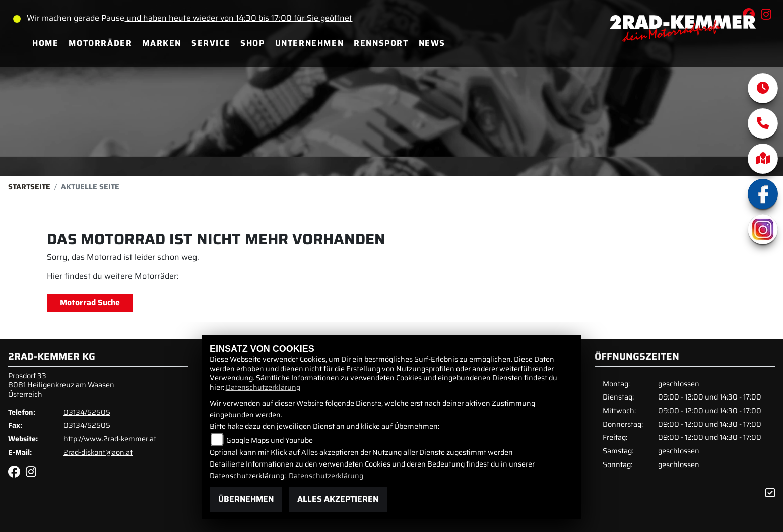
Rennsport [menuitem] (381, 43)
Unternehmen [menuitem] (310, 43)
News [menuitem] (432, 43)
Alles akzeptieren (338, 499)
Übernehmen (246, 499)
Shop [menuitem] (252, 43)
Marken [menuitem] (162, 43)
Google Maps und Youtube (270, 440)
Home (45, 43)
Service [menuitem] (211, 43)
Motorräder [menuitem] (100, 43)
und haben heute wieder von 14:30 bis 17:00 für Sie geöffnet (238, 18)
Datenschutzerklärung (263, 387)
